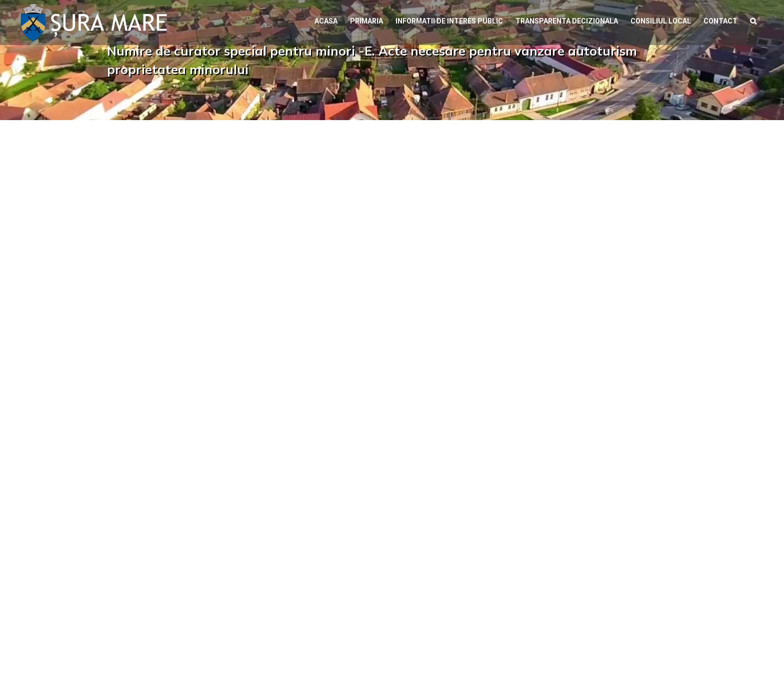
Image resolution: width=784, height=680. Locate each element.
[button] (753, 20)
